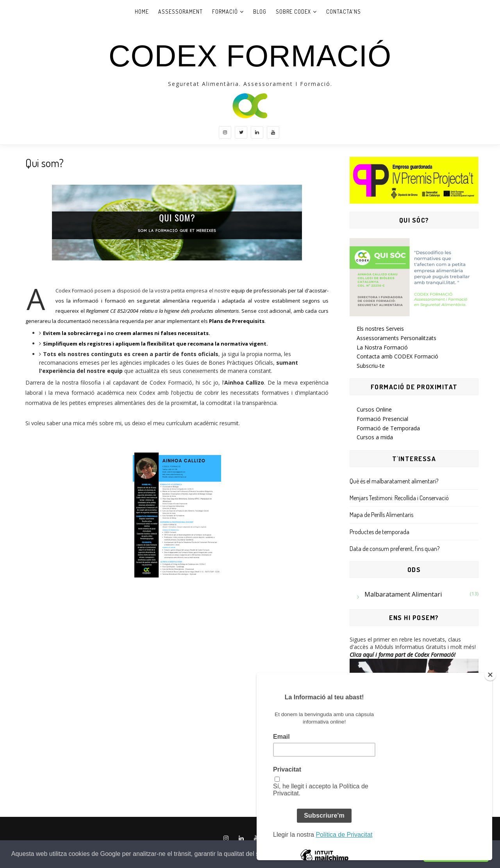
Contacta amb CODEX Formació (397, 356)
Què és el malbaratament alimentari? (394, 481)
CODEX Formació (250, 56)
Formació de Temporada (388, 428)
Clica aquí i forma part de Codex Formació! (403, 655)
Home (142, 12)
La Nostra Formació (382, 347)
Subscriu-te (371, 366)
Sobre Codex (293, 12)
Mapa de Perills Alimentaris (381, 515)
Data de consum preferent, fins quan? (395, 549)
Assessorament (180, 12)
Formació (225, 12)
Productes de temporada (379, 532)
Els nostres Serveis (380, 329)
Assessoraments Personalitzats (396, 338)
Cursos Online (374, 409)
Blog (260, 12)
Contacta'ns (344, 12)
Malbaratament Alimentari (403, 594)
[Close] (490, 675)
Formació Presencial (382, 419)
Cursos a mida (375, 437)
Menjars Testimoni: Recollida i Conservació (399, 498)
